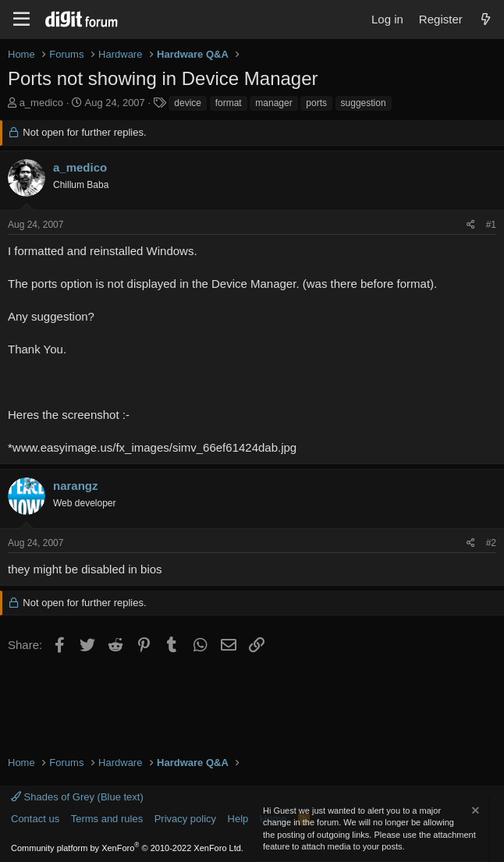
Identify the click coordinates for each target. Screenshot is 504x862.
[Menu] (21, 20)
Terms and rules (107, 819)
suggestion (364, 103)
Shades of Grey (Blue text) (77, 797)
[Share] (471, 225)
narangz (76, 486)
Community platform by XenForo (127, 848)
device (188, 103)
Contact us (35, 819)
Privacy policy (185, 819)
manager (273, 103)
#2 (491, 543)
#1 (491, 225)
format (229, 103)
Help (238, 819)
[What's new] (486, 19)
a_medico (41, 103)
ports (316, 103)
